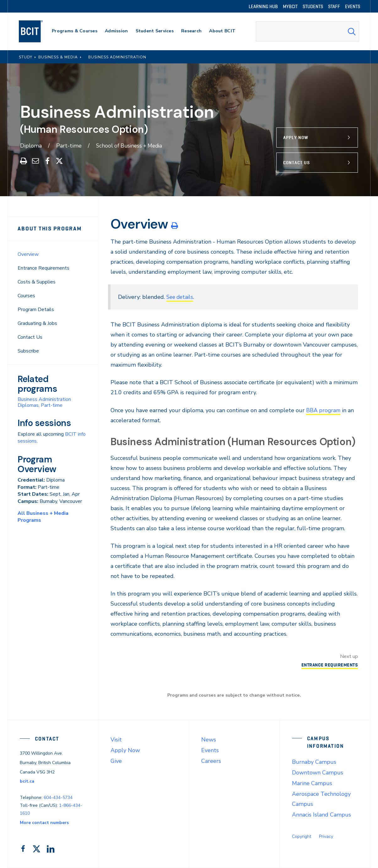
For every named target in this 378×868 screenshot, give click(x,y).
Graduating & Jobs (37, 323)
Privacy (326, 836)
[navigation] (37, 31)
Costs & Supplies (37, 282)
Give (116, 761)
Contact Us (297, 163)
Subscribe (28, 351)
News (209, 740)
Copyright (302, 836)
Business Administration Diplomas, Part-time (44, 402)
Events (210, 750)
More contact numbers (44, 823)
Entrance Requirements (43, 268)
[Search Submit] (352, 31)
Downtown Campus (318, 773)
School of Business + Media (131, 146)
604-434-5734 (58, 798)
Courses (26, 296)
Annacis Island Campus (321, 815)
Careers (211, 761)
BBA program (324, 410)
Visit (116, 740)
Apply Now (296, 137)
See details (181, 297)
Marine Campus (312, 783)
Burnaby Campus (314, 762)
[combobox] (308, 31)
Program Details (36, 310)
